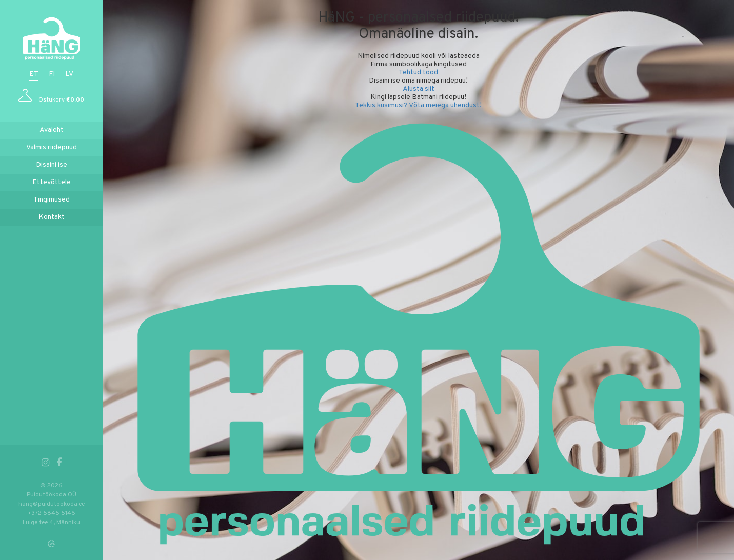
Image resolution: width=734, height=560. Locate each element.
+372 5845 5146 (52, 513)
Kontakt (52, 217)
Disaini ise (52, 165)
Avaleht (52, 130)
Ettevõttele (52, 182)
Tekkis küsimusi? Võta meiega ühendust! (418, 105)
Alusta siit (419, 89)
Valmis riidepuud (52, 147)
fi (52, 74)
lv (69, 74)
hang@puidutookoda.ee (52, 504)
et (34, 74)
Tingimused (52, 200)
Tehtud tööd (418, 73)
